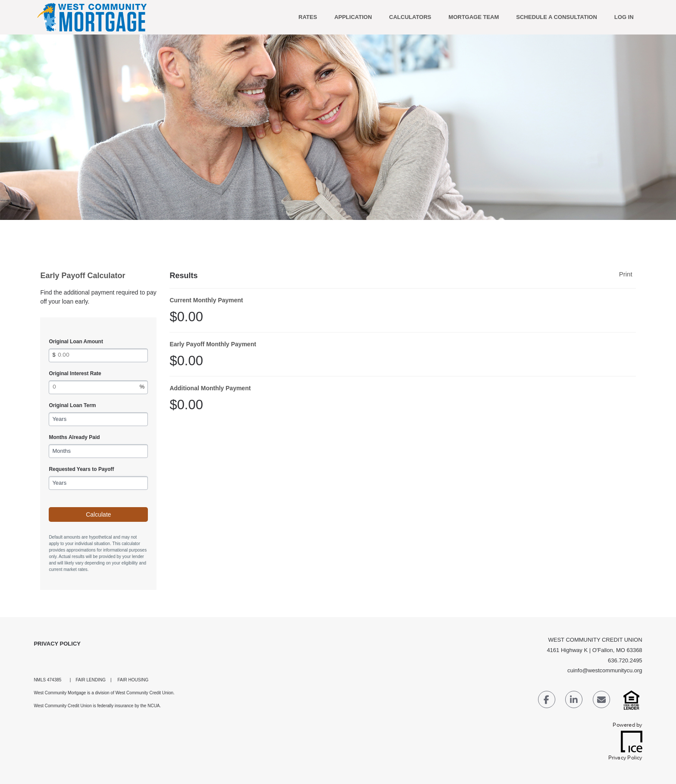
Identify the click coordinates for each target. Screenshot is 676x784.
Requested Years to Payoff (81, 469)
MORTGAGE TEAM (474, 17)
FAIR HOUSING (133, 680)
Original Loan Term (72, 405)
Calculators (410, 17)
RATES (308, 17)
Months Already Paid (74, 437)
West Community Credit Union (144, 693)
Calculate (98, 514)
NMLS (40, 680)
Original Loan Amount (76, 342)
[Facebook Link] (547, 701)
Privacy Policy (57, 644)
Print (626, 274)
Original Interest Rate (75, 373)
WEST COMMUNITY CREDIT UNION (595, 640)
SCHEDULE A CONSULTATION (557, 17)
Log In (624, 17)
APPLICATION (353, 17)
